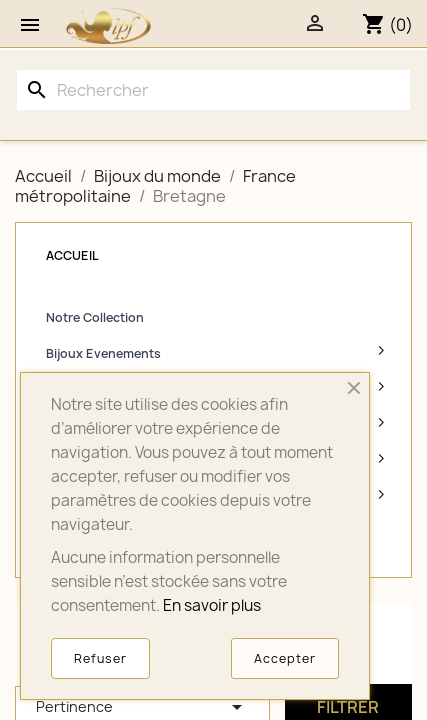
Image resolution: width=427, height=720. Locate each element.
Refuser (100, 658)
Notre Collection (95, 317)
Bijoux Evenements (103, 353)
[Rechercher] (213, 90)
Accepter (285, 658)
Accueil (72, 255)
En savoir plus (212, 605)
